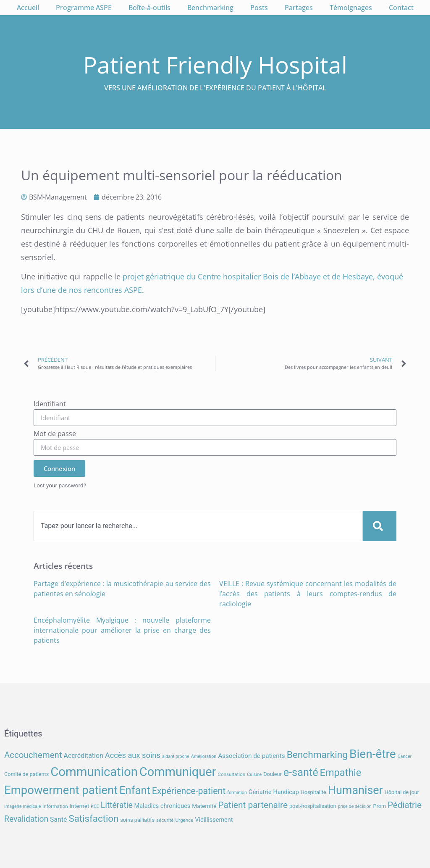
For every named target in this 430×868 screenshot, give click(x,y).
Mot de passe (55, 434)
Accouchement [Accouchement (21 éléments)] (33, 755)
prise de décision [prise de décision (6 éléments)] (354, 806)
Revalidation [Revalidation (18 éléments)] (26, 819)
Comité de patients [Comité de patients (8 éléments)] (26, 774)
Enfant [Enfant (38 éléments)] (135, 790)
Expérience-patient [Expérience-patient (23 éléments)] (189, 791)
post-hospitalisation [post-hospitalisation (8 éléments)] (313, 806)
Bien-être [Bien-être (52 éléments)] (373, 754)
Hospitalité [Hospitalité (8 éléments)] (313, 792)
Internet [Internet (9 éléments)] (80, 806)
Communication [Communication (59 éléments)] (94, 772)
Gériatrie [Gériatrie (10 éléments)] (260, 792)
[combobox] (198, 526)
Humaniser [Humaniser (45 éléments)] (355, 790)
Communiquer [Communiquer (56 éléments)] (178, 772)
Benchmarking (210, 8)
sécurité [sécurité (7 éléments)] (165, 820)
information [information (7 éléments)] (55, 806)
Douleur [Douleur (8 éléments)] (273, 774)
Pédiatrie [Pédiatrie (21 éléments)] (405, 805)
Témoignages (351, 8)
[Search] (380, 526)
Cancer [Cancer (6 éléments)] (405, 756)
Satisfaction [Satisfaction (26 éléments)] (93, 818)
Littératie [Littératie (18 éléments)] (117, 805)
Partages (299, 8)
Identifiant (50, 404)
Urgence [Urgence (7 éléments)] (185, 820)
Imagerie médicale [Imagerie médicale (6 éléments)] (22, 806)
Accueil (28, 8)
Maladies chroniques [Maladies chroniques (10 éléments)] (163, 806)
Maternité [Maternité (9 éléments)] (204, 806)
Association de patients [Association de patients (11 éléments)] (252, 756)
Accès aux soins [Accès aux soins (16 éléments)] (133, 755)
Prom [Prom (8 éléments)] (380, 806)
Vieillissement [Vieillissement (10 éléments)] (214, 820)
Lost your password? (60, 485)
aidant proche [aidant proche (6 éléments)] (176, 756)
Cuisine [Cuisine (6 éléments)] (254, 775)
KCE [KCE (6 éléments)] (95, 806)
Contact (401, 8)
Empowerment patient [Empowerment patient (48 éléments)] (61, 790)
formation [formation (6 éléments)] (237, 793)
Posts (259, 8)
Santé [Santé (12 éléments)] (58, 819)
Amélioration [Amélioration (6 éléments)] (204, 756)
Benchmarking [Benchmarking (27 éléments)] (317, 755)
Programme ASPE (84, 8)
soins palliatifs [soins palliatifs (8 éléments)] (137, 820)
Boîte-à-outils (149, 8)
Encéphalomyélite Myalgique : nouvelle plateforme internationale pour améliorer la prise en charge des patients (122, 630)
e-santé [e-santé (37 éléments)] (301, 772)
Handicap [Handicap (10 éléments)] (286, 792)
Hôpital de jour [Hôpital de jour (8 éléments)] (402, 792)
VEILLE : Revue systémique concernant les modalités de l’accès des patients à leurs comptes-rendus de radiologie (308, 594)
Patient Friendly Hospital (215, 64)
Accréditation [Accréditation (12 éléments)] (84, 756)
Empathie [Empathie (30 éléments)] (341, 773)
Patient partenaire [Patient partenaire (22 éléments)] (253, 805)
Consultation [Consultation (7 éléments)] (231, 774)
